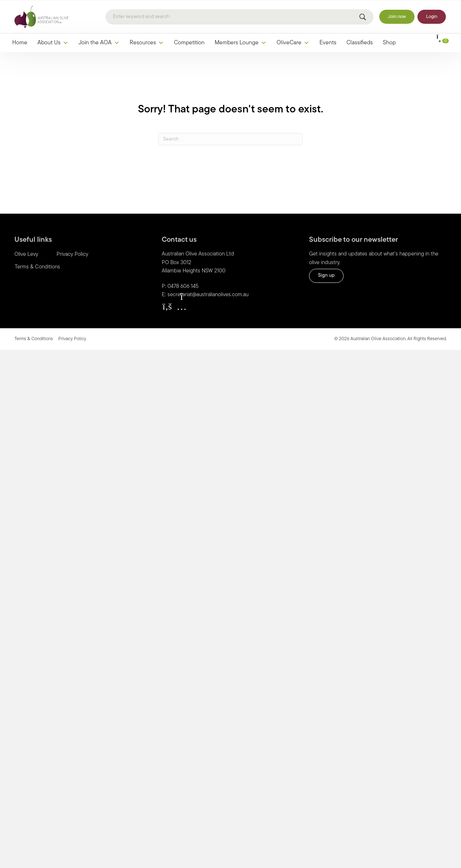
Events (328, 43)
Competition (189, 43)
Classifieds (360, 43)
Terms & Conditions (37, 267)
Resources (147, 43)
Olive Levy (26, 255)
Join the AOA (99, 43)
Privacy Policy (72, 255)
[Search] (240, 17)
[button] (167, 307)
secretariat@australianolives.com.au (208, 295)
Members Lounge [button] (241, 43)
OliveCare (293, 43)
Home (20, 43)
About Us (53, 43)
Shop (389, 43)
